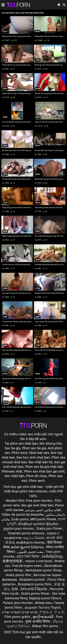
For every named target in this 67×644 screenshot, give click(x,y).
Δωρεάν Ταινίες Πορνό (43, 607)
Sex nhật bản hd (41, 462)
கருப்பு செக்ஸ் (34, 538)
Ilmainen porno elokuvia (26, 533)
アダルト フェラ (52, 612)
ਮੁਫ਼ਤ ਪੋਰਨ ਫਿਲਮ (28, 556)
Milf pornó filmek (43, 519)
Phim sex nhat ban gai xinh (44, 471)
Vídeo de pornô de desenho (23, 515)
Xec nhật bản (14, 476)
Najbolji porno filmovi (45, 598)
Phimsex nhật (12, 471)
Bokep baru (44, 603)
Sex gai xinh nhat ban (37, 505)
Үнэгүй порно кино (27, 566)
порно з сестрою (39, 561)
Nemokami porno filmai (44, 570)
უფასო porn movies (19, 529)
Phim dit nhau (36, 476)
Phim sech (37, 481)
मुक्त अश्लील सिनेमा (38, 621)
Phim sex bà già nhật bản (44, 467)
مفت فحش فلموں (31, 552)
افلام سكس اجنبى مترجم (43, 510)
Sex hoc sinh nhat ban (33, 457)
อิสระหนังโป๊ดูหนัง (34, 589)
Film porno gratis (18, 617)
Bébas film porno (46, 626)
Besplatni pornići (33, 580)
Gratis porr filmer (50, 529)
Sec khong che (50, 443)
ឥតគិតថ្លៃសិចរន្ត (52, 556)
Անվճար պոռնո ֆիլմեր (39, 524)
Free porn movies (39, 501)
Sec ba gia (13, 448)
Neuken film (15, 501)
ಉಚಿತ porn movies (31, 542)
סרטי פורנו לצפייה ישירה (20, 612)
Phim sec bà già (34, 448)
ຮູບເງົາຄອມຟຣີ (43, 617)
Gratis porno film (19, 575)
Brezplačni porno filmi (35, 584)
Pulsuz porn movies (18, 603)
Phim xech (20, 453)
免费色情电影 (13, 561)
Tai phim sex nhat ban (21, 443)
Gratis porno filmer (36, 594)
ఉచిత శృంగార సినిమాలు (28, 547)
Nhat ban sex (39, 453)
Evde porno (20, 519)
